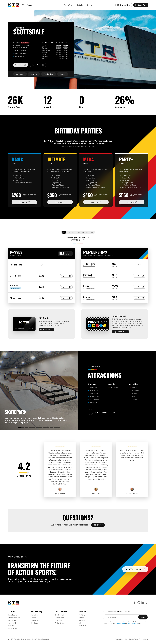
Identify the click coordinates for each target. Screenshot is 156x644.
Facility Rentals (60, 623)
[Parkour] (44, 428)
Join (140, 276)
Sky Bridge (113, 387)
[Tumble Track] (23, 428)
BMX (132, 396)
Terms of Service (133, 624)
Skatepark (92, 387)
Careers (81, 618)
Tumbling (134, 399)
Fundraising (59, 620)
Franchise (82, 620)
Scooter (133, 393)
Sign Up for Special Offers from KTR (117, 612)
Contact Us (82, 626)
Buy (66, 276)
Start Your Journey (135, 569)
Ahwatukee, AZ (13, 615)
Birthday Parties (60, 615)
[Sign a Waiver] (124, 5)
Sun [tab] (92, 232)
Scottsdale (27, 5)
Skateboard (135, 390)
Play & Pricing (69, 5)
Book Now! (28, 202)
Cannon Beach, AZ (14, 618)
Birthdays (81, 5)
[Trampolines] (30, 428)
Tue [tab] (69, 232)
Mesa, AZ (11, 626)
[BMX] (55, 428)
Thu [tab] (79, 232)
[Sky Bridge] (41, 428)
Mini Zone (92, 402)
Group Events (59, 618)
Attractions (20, 74)
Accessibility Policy (121, 639)
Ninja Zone (93, 393)
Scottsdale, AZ (12, 628)
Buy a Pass (22, 65)
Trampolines (93, 396)
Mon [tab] (64, 232)
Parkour (133, 387)
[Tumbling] (59, 428)
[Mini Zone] (37, 428)
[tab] (54, 43)
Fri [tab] (83, 232)
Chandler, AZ (12, 620)
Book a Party (18, 56)
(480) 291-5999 (19, 53)
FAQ (80, 623)
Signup (144, 618)
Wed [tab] (74, 232)
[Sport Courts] (34, 428)
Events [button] (89, 5)
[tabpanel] (55, 52)
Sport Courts (93, 399)
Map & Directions (20, 51)
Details (89, 266)
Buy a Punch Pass (120, 332)
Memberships (49, 74)
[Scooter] (52, 428)
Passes (63, 74)
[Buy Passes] (141, 5)
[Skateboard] (48, 428)
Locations (19, 28)
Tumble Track (94, 390)
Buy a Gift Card (46, 330)
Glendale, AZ (12, 623)
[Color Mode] (9, 639)
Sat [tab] (88, 232)
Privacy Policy (121, 624)
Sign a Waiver (39, 65)
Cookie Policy (133, 639)
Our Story (82, 615)
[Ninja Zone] (26, 428)
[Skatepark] (19, 428)
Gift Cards (34, 623)
